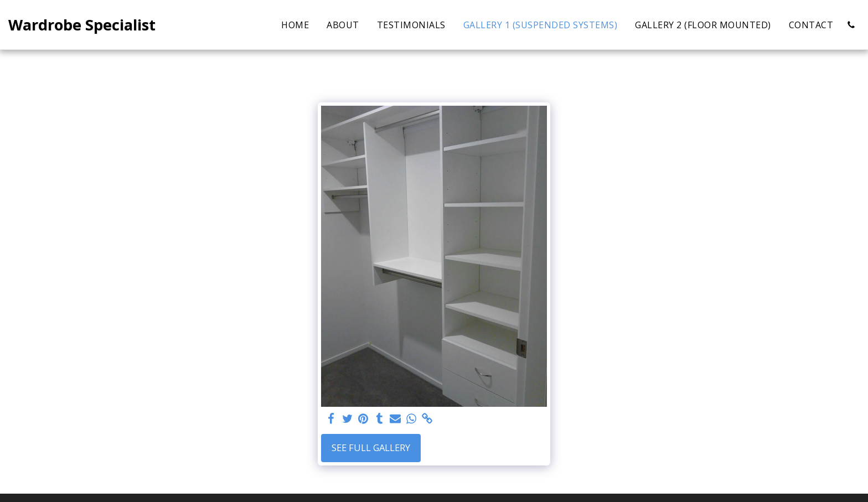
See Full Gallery (371, 447)
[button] (851, 25)
